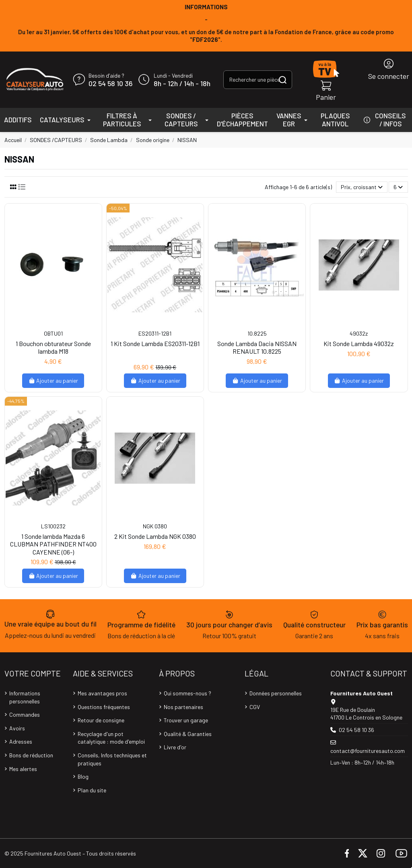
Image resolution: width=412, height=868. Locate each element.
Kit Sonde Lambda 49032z (359, 343)
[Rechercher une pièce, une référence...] (283, 79)
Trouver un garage (186, 720)
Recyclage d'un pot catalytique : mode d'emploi (111, 738)
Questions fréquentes (104, 707)
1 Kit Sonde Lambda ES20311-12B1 (155, 343)
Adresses (21, 741)
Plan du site (92, 790)
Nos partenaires (183, 707)
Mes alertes (23, 769)
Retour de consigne (101, 720)
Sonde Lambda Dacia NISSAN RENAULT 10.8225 (257, 347)
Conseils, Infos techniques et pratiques (112, 759)
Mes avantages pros (102, 693)
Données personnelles (276, 693)
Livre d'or (175, 747)
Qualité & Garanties (188, 734)
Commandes (25, 714)
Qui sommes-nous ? (187, 693)
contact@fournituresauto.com (368, 751)
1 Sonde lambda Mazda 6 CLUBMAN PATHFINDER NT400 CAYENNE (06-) (53, 544)
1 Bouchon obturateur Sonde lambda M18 (53, 347)
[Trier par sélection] (362, 187)
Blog (83, 776)
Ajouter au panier (53, 380)
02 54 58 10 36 (110, 84)
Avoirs (17, 728)
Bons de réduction (31, 755)
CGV (255, 707)
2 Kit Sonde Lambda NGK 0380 (155, 536)
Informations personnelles (25, 697)
